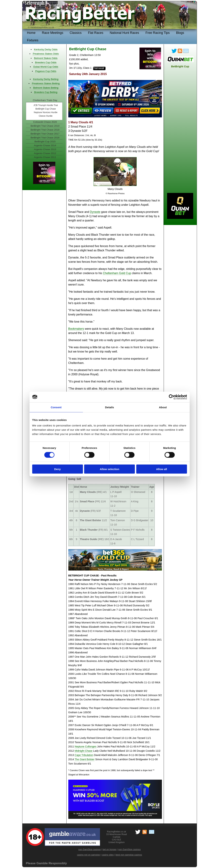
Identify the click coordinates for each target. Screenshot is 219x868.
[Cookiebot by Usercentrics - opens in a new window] (171, 397)
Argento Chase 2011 (45, 157)
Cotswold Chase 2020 (45, 122)
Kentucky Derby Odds (46, 49)
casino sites (108, 855)
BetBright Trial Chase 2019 (45, 126)
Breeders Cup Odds (46, 62)
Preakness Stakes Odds (46, 54)
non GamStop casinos (89, 849)
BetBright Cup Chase (46, 109)
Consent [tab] (56, 407)
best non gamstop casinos (129, 855)
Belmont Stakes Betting (46, 88)
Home (31, 33)
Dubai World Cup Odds (46, 67)
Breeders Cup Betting (46, 92)
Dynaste (95, 212)
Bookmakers (76, 329)
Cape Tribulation (84, 755)
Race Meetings (53, 33)
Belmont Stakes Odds (46, 58)
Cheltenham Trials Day (45, 100)
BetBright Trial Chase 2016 (45, 138)
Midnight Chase (84, 751)
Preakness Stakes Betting (46, 83)
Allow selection (109, 469)
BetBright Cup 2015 (45, 142)
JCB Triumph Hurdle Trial (46, 105)
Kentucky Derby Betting (46, 79)
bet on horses (110, 849)
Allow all (162, 469)
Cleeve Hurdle (46, 116)
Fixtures (33, 40)
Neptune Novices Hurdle (46, 112)
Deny (58, 469)
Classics (76, 33)
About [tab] (163, 407)
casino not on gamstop (89, 855)
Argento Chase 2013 (45, 149)
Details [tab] (110, 407)
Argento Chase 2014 (45, 145)
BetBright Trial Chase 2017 (45, 134)
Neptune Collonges (86, 747)
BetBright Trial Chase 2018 (45, 130)
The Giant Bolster (85, 759)
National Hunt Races (124, 33)
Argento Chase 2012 (45, 153)
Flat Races (96, 33)
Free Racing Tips (158, 33)
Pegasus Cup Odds (46, 71)
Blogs (180, 33)
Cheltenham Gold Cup (117, 273)
